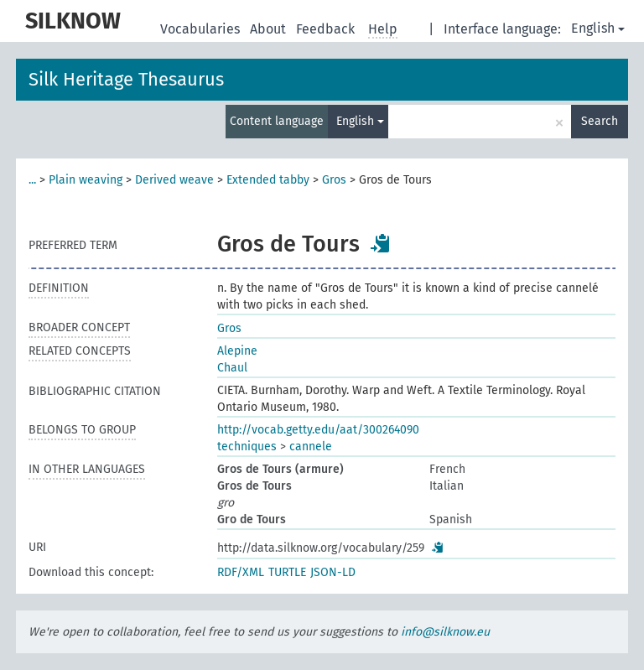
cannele (311, 447)
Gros (334, 180)
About (270, 29)
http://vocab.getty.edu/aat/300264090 (318, 430)
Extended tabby (268, 180)
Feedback (327, 29)
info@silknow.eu (445, 632)
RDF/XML (241, 572)
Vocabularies (202, 29)
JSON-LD (333, 572)
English (598, 28)
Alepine (237, 351)
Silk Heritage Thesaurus (126, 79)
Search (600, 121)
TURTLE (287, 572)
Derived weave (174, 180)
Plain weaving (86, 180)
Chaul (232, 368)
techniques (247, 447)
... (32, 180)
